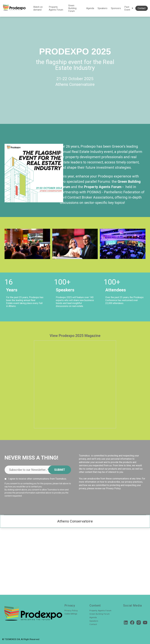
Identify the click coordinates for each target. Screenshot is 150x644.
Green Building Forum (72, 8)
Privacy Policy (71, 611)
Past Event (127, 8)
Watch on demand (38, 8)
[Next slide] (141, 245)
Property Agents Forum (56, 8)
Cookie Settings (71, 614)
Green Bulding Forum (100, 614)
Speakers (102, 8)
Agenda (90, 8)
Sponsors (116, 8)
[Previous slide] (9, 245)
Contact (142, 8)
